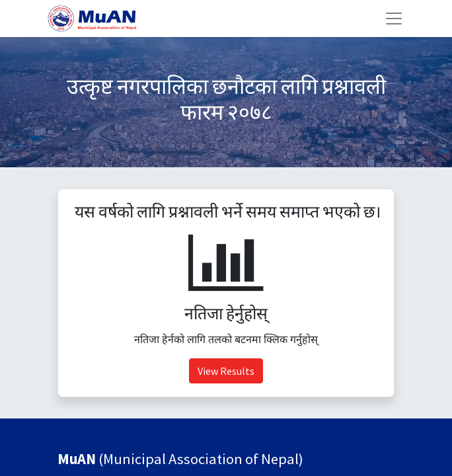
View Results (226, 371)
